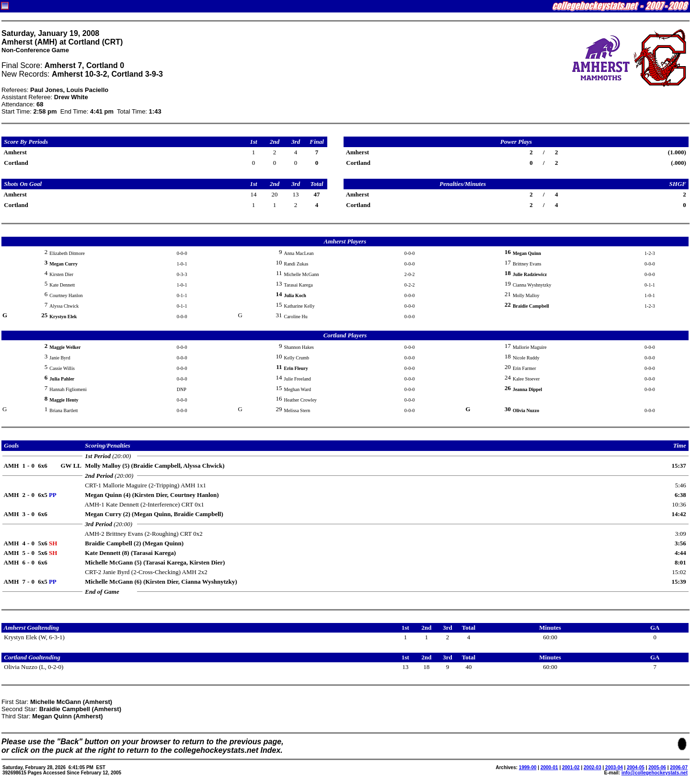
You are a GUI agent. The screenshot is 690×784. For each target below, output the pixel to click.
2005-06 (657, 767)
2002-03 (592, 767)
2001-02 (571, 767)
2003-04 (614, 767)
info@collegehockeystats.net (655, 773)
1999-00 (528, 767)
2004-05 (636, 767)
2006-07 (679, 767)
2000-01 (549, 767)
